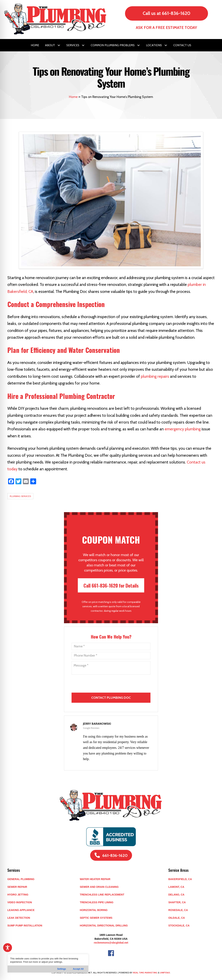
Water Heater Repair (95, 879)
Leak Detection (19, 918)
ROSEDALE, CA (178, 910)
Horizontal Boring (94, 910)
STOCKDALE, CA (179, 926)
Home (73, 97)
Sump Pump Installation (25, 926)
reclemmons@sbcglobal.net (111, 943)
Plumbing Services (20, 496)
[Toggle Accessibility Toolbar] (8, 948)
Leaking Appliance (21, 910)
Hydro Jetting (18, 895)
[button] (59, 45)
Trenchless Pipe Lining (97, 902)
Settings (61, 969)
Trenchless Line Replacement (102, 895)
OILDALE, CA (177, 918)
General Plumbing (21, 879)
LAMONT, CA (176, 887)
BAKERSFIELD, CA (180, 879)
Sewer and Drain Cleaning (99, 887)
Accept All (78, 969)
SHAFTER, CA (177, 902)
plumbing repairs (155, 376)
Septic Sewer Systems (96, 918)
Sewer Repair (17, 887)
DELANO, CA (176, 895)
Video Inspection (20, 902)
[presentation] (111, 705)
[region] (48, 963)
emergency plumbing (183, 429)
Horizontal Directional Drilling (104, 926)
